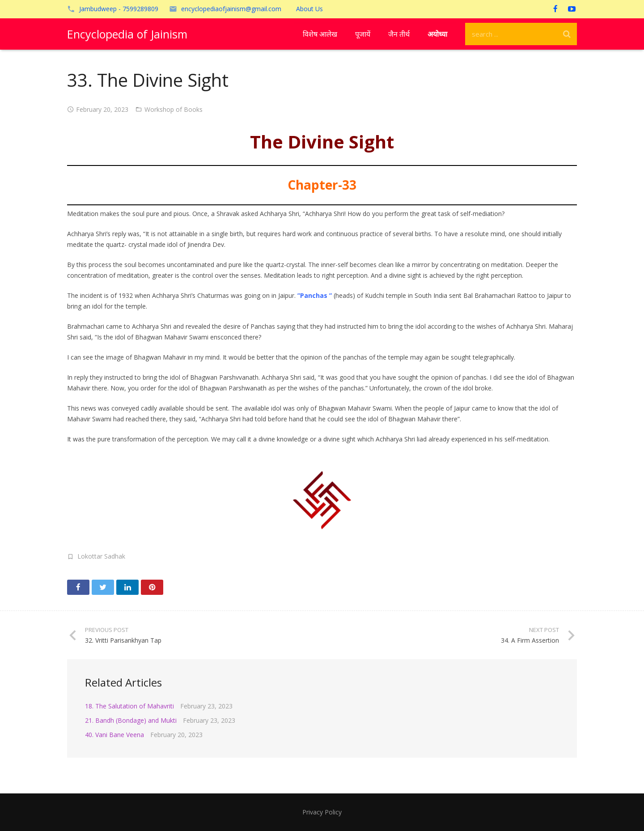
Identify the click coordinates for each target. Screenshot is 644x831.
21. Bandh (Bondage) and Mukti (131, 720)
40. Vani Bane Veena (114, 735)
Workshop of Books (174, 109)
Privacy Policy (322, 812)
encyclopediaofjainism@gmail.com (231, 9)
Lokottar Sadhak (101, 556)
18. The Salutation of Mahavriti (129, 706)
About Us (309, 9)
